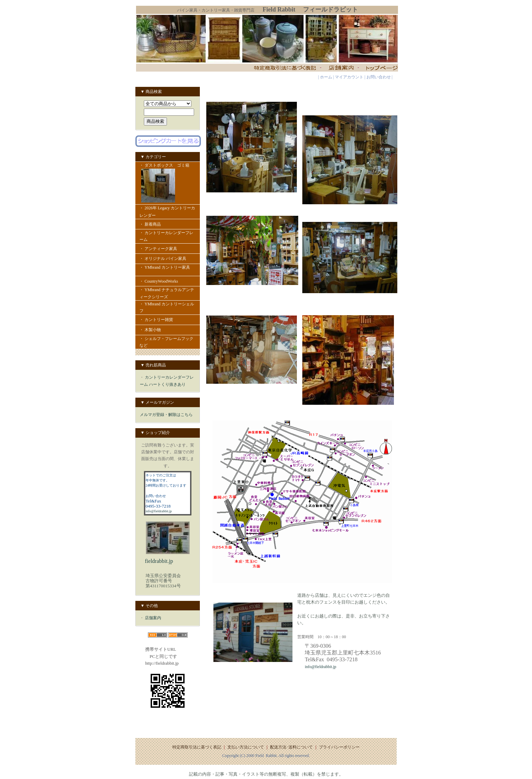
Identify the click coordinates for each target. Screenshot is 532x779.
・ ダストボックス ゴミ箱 (168, 184)
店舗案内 (153, 618)
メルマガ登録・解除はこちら (166, 415)
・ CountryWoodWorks (164, 281)
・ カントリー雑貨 (156, 320)
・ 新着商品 (154, 224)
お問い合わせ (379, 77)
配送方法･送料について (291, 747)
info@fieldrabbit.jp (159, 511)
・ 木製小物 (150, 330)
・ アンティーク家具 (162, 249)
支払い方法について (246, 747)
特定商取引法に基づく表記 (197, 747)
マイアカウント (349, 77)
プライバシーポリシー (339, 747)
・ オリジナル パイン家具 (163, 259)
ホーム (326, 77)
